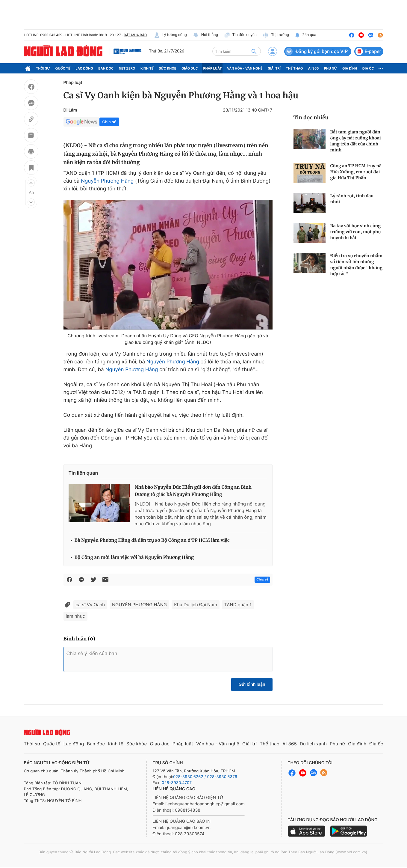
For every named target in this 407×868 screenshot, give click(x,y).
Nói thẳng (205, 35)
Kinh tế (147, 68)
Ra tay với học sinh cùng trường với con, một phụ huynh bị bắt (356, 232)
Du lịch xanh (313, 744)
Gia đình (350, 68)
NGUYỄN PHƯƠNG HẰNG (139, 605)
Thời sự (43, 68)
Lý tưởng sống (170, 35)
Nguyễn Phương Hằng (107, 181)
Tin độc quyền (240, 35)
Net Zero (127, 68)
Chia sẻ (109, 122)
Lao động (84, 68)
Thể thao (294, 68)
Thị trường (276, 35)
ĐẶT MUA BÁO (135, 35)
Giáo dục (190, 68)
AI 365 (313, 68)
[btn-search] (254, 51)
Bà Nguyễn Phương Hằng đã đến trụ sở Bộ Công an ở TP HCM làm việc (152, 540)
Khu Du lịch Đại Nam (196, 605)
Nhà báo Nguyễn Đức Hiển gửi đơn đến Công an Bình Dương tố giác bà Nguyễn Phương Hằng (193, 491)
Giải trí (274, 68)
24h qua (306, 35)
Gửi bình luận (252, 684)
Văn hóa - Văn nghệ (245, 68)
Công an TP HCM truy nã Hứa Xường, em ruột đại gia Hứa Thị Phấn (356, 172)
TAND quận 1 (238, 605)
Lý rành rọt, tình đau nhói (352, 199)
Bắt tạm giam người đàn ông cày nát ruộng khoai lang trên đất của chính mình (356, 141)
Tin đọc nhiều (311, 118)
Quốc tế (63, 68)
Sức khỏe (167, 68)
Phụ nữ (331, 68)
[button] (31, 183)
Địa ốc (368, 68)
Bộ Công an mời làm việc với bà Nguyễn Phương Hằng (134, 558)
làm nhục (75, 616)
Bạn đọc (106, 68)
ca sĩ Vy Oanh (90, 605)
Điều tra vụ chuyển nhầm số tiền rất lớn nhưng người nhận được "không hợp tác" (356, 265)
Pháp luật (212, 68)
